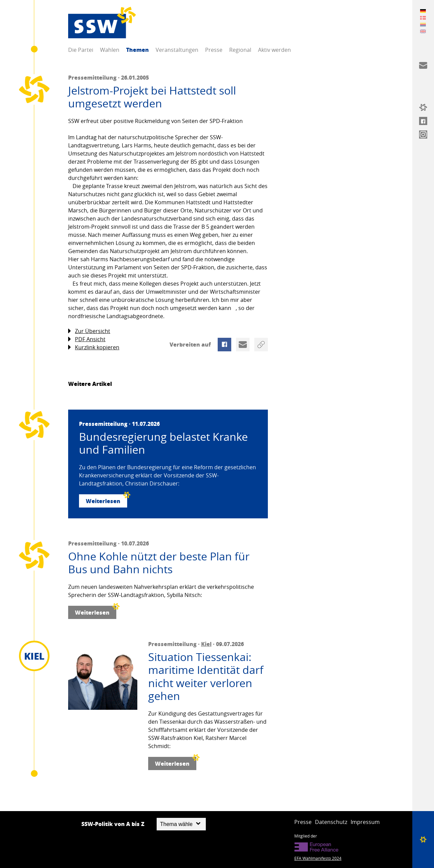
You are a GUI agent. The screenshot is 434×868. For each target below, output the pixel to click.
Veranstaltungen (177, 50)
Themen (137, 50)
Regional (240, 50)
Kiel (206, 644)
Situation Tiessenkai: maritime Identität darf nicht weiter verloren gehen (206, 677)
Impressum (365, 822)
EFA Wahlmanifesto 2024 (318, 858)
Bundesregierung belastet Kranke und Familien (163, 443)
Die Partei (81, 50)
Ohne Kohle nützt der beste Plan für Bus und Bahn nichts (159, 563)
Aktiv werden (274, 50)
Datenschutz (331, 822)
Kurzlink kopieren (94, 347)
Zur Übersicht (89, 331)
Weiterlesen (106, 500)
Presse (214, 50)
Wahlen (110, 50)
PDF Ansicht (87, 339)
